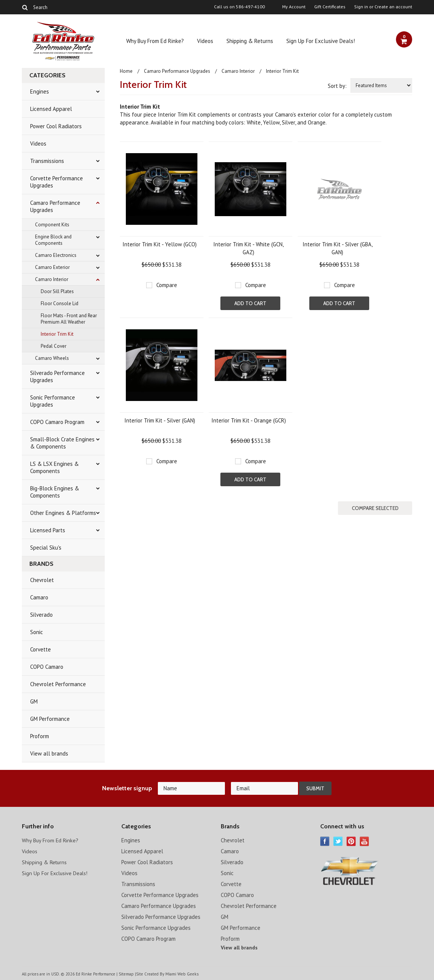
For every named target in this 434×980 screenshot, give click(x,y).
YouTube (364, 841)
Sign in (361, 7)
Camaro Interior (52, 279)
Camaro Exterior (52, 267)
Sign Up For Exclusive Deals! (321, 41)
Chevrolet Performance (58, 684)
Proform (40, 736)
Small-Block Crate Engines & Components (62, 443)
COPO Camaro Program (57, 422)
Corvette (40, 649)
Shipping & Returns (250, 41)
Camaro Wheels (52, 358)
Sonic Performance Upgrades (53, 401)
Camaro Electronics (56, 255)
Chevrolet (42, 580)
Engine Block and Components (53, 240)
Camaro (39, 597)
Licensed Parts (48, 530)
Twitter (338, 841)
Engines (40, 91)
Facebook (325, 841)
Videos (205, 41)
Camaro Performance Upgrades (55, 206)
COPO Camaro (47, 667)
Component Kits (52, 225)
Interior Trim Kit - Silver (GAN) (160, 420)
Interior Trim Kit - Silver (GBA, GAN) (338, 248)
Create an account (393, 7)
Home (126, 71)
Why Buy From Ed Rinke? (155, 41)
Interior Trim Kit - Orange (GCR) (249, 420)
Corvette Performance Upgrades (57, 182)
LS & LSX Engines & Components (54, 467)
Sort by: (337, 86)
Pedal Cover (53, 346)
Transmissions (47, 161)
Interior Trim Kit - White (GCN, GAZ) (248, 248)
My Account (294, 7)
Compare (167, 285)
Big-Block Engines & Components (55, 492)
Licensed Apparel (51, 109)
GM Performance (50, 719)
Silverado (41, 615)
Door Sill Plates (57, 291)
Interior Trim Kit (57, 334)
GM (34, 701)
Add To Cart (250, 303)
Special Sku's (46, 548)
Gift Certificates (330, 7)
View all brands (49, 753)
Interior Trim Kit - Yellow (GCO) (160, 244)
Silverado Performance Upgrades (57, 376)
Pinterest (351, 841)
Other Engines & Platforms (63, 513)
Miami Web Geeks (182, 974)
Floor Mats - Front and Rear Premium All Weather (69, 319)
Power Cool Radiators (56, 126)
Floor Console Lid (60, 303)
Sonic (37, 632)
